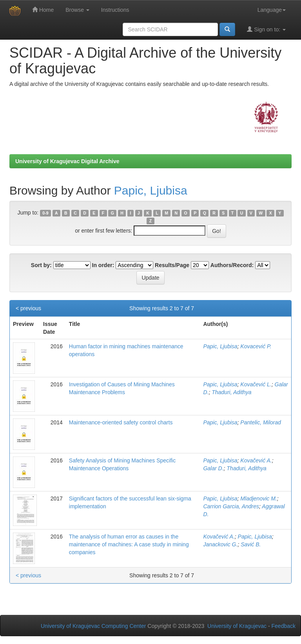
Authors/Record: (232, 265)
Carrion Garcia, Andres (231, 506)
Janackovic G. (220, 544)
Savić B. (251, 544)
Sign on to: (266, 29)
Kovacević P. (256, 346)
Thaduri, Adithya (231, 392)
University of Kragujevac (237, 626)
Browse (77, 10)
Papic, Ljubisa (151, 190)
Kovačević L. (256, 384)
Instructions (115, 10)
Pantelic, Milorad (261, 422)
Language (272, 10)
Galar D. (213, 468)
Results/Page (172, 265)
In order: (103, 265)
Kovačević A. (256, 460)
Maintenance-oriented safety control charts (121, 422)
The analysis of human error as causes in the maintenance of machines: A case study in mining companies (129, 544)
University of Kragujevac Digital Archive (67, 161)
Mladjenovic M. (258, 498)
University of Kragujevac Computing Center (93, 626)
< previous (28, 308)
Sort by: (41, 265)
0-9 (45, 213)
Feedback (284, 626)
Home (43, 10)
